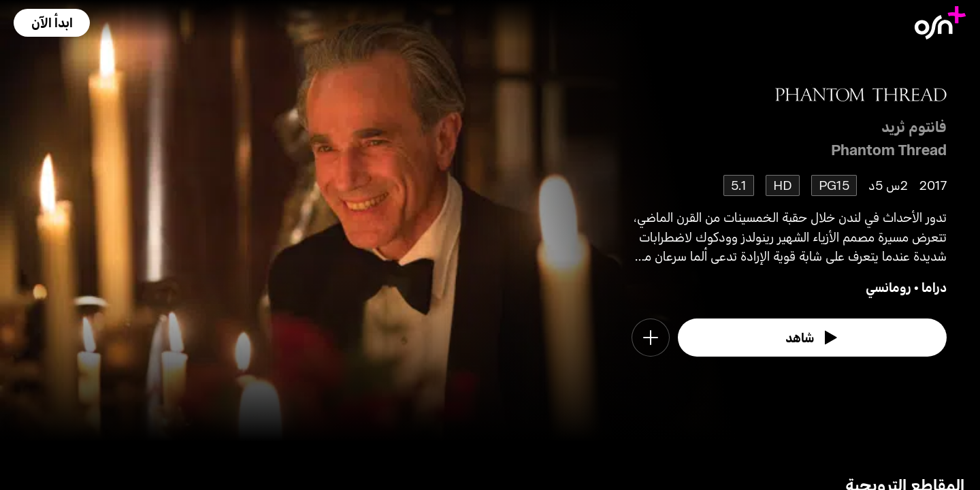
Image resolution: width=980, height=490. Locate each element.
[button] (52, 23)
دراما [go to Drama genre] (934, 287)
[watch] (813, 338)
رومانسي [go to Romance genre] (888, 287)
